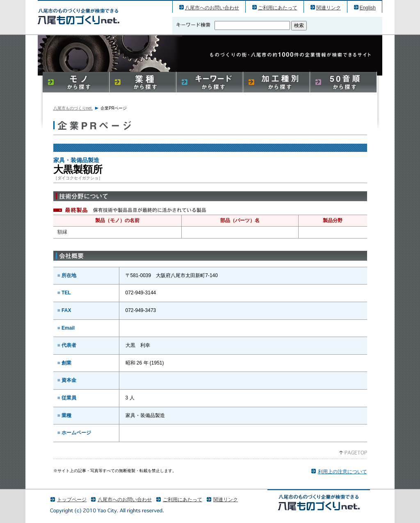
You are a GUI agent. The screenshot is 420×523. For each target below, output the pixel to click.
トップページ (72, 500)
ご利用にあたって (278, 8)
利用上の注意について (342, 472)
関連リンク (329, 8)
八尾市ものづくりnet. (73, 108)
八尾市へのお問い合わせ (212, 8)
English (368, 8)
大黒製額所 (79, 16)
